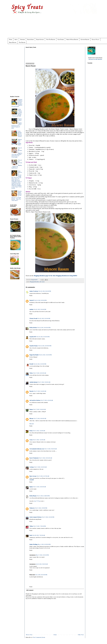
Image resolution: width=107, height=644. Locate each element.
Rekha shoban (33, 328)
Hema (31, 431)
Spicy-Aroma (33, 476)
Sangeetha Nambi (34, 355)
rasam (43, 282)
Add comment (30, 590)
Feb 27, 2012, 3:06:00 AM (44, 382)
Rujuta (31, 487)
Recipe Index (30, 40)
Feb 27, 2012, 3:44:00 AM (40, 391)
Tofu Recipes (22, 42)
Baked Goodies (40, 40)
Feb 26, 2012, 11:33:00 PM (40, 364)
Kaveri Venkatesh (34, 458)
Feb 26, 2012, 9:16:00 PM (40, 309)
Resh (31, 535)
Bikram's (32, 424)
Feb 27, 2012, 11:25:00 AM (40, 487)
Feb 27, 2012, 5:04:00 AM (39, 409)
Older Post (81, 635)
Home (11, 40)
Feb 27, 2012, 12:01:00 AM (40, 373)
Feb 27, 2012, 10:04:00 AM (45, 458)
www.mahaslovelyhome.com (37, 449)
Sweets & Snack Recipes (72, 40)
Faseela (31, 391)
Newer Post (29, 635)
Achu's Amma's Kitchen (35, 517)
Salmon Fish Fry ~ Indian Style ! (20, 142)
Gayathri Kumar (34, 346)
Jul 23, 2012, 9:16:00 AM (42, 564)
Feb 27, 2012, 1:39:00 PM (41, 508)
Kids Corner (61, 40)
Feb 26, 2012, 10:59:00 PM (45, 346)
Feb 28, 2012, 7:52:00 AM (39, 535)
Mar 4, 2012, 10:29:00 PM (44, 544)
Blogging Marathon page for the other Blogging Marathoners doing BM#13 (56, 276)
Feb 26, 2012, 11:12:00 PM (45, 355)
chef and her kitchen (35, 400)
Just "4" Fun (37, 501)
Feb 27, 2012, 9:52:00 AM (51, 449)
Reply (31, 295)
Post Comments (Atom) (39, 637)
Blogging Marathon (35, 282)
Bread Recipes (13, 42)
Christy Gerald (33, 318)
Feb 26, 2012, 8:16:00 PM (45, 291)
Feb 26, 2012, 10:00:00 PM (44, 328)
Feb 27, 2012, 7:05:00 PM (40, 526)
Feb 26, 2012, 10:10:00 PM (43, 337)
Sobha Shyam (33, 496)
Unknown (32, 508)
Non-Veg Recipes (51, 40)
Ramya (31, 409)
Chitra (31, 373)
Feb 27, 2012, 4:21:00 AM (47, 400)
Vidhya (31, 526)
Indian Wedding (33, 544)
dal (40, 282)
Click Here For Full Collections (95, 59)
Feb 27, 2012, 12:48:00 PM (43, 496)
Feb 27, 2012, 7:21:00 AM (39, 431)
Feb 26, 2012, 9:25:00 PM (44, 318)
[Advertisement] (57, 27)
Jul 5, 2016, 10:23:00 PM (41, 575)
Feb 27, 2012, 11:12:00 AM (40, 467)
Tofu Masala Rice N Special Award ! (20, 134)
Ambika (31, 309)
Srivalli (31, 364)
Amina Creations (34, 291)
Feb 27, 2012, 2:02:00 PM (48, 517)
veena (31, 440)
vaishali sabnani (33, 382)
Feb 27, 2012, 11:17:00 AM (43, 476)
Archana (32, 467)
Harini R (32, 300)
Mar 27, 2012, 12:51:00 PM (42, 555)
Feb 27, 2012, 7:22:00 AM (39, 440)
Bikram (31, 418)
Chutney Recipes (85, 40)
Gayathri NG (33, 337)
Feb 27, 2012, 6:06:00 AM (40, 418)
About (16, 40)
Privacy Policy (95, 40)
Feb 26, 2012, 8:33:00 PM (40, 300)
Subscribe (22, 40)
